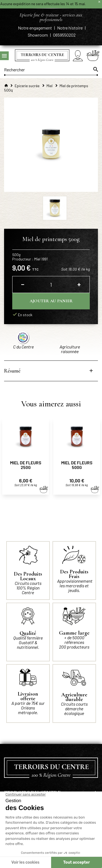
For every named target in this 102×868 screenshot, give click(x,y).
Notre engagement (35, 28)
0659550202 (64, 35)
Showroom (38, 35)
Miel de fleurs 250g (26, 465)
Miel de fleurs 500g (77, 465)
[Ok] (95, 69)
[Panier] (93, 55)
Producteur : (30, 259)
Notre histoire (70, 28)
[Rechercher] (51, 69)
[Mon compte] (78, 56)
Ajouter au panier (51, 301)
